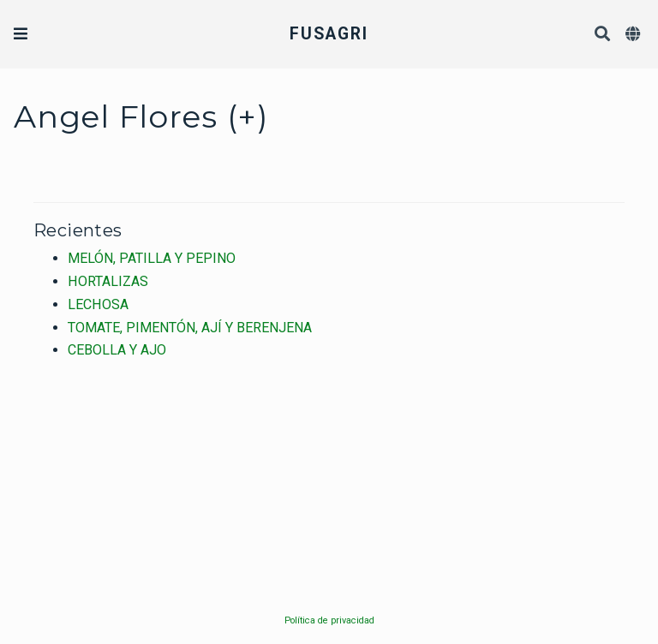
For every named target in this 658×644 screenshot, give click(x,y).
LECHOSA (98, 304)
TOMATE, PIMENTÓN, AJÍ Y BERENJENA (190, 328)
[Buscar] (603, 35)
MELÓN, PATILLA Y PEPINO (152, 258)
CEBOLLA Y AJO (117, 350)
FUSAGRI (329, 34)
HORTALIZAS (108, 281)
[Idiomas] (635, 35)
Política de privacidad (329, 620)
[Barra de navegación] (21, 34)
